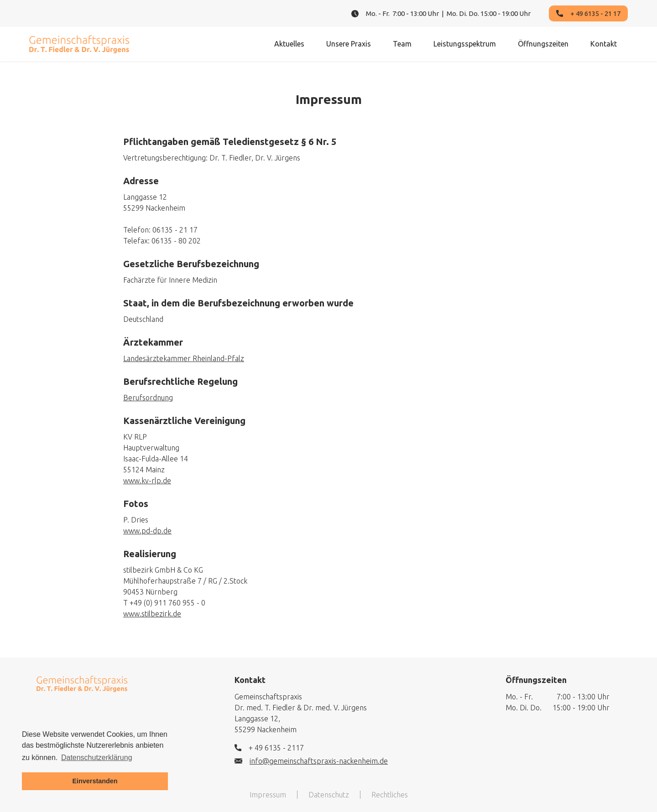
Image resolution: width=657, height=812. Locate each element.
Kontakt (604, 44)
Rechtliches (390, 795)
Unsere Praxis (349, 44)
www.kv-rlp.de (147, 481)
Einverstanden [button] (95, 781)
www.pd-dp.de (147, 531)
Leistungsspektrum (465, 44)
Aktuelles (289, 44)
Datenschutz (329, 795)
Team (402, 44)
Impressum (268, 795)
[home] (79, 44)
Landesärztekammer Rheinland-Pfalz (184, 358)
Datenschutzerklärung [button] (97, 758)
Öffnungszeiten (543, 44)
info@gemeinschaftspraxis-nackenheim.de (319, 761)
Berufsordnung (148, 398)
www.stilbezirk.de (152, 614)
